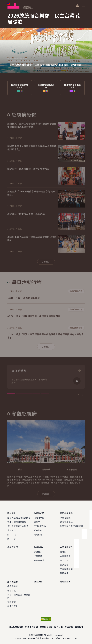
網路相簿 (38, 534)
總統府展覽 (39, 560)
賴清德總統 (65, 517)
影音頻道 (38, 530)
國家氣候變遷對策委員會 (19, 517)
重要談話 (12, 530)
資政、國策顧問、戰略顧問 (19, 595)
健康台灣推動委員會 (17, 522)
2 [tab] (52, 70)
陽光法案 (59, 626)
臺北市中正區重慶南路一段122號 (38, 637)
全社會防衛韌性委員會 (18, 526)
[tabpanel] (46, 42)
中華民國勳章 (66, 568)
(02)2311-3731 (70, 637)
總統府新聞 (39, 517)
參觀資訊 (38, 551)
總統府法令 (13, 605)
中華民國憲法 (66, 556)
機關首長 (12, 590)
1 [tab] (40, 70)
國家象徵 (64, 564)
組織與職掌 (13, 585)
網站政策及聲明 (16, 626)
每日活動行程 (40, 526)
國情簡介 (64, 551)
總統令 (37, 522)
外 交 (12, 534)
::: (2, 1)
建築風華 (38, 556)
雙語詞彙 (69, 626)
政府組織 (64, 573)
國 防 (12, 538)
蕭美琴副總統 (66, 522)
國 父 (64, 560)
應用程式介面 (46, 626)
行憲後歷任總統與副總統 (72, 526)
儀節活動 (12, 601)
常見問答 (79, 626)
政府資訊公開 (32, 626)
